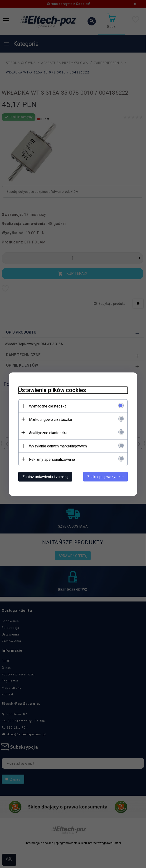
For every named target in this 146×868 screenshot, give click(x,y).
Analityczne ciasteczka (48, 433)
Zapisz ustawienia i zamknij (45, 477)
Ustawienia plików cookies (52, 390)
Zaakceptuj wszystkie (105, 477)
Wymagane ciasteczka (48, 406)
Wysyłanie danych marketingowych (58, 446)
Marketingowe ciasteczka (50, 419)
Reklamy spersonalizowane (52, 459)
